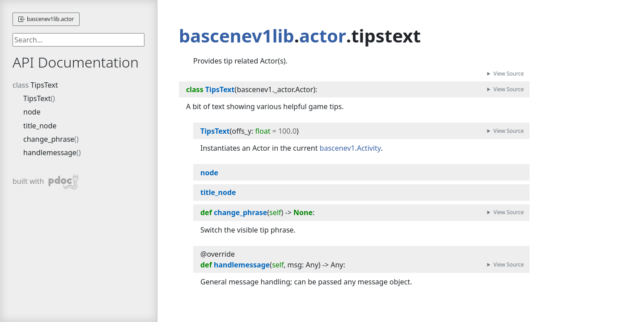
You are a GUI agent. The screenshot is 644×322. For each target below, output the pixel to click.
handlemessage (50, 153)
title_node (40, 126)
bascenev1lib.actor (46, 19)
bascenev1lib (237, 36)
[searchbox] (78, 40)
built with (46, 182)
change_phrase (49, 139)
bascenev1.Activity (350, 148)
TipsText (44, 85)
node (32, 112)
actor (323, 36)
